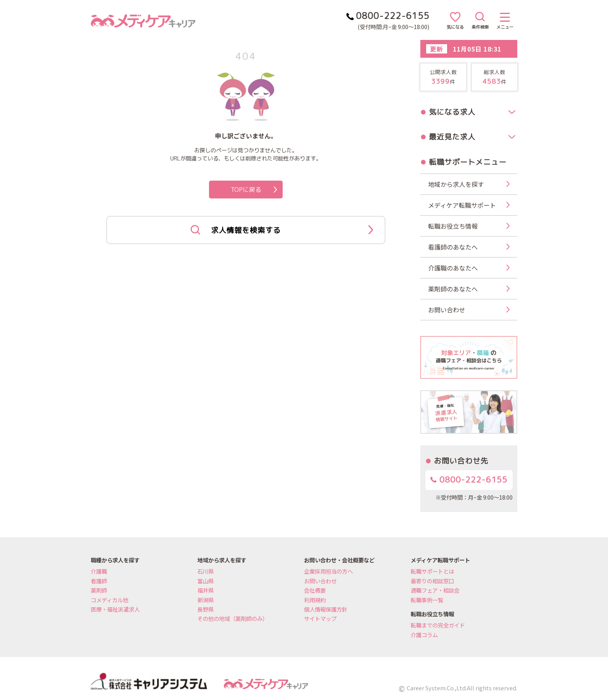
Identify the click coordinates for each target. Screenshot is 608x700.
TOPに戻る (254, 190)
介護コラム (424, 635)
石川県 (206, 571)
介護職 (99, 571)
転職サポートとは (432, 571)
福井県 (206, 590)
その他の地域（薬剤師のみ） (233, 618)
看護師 (99, 581)
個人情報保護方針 (326, 609)
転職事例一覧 (427, 600)
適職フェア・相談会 (435, 590)
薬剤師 (99, 590)
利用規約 (315, 600)
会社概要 (315, 590)
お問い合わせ (320, 581)
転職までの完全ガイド (438, 625)
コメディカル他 (110, 600)
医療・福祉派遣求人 (115, 609)
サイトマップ (320, 618)
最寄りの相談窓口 (432, 581)
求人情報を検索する (282, 230)
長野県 (206, 609)
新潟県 (206, 600)
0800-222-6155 (469, 480)
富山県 (206, 581)
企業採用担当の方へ (328, 571)
